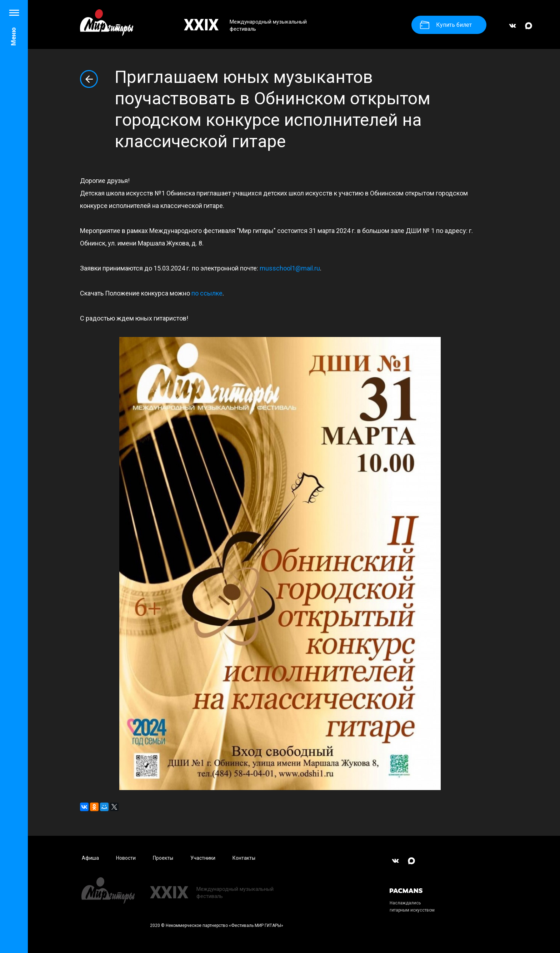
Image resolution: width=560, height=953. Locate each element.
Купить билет (446, 25)
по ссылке (207, 293)
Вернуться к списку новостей (89, 79)
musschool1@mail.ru (290, 268)
